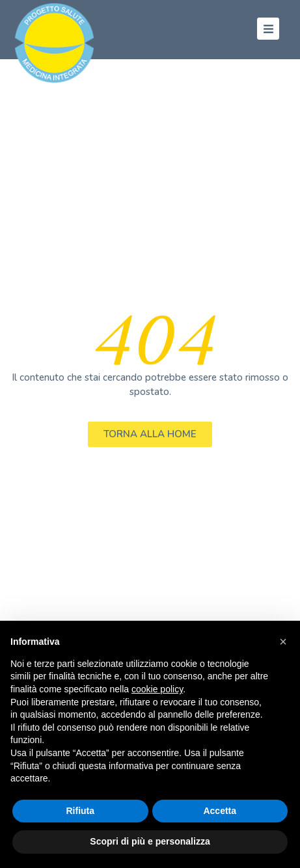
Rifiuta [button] (80, 811)
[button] (283, 642)
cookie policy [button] (157, 689)
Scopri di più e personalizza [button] (150, 841)
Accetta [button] (220, 811)
